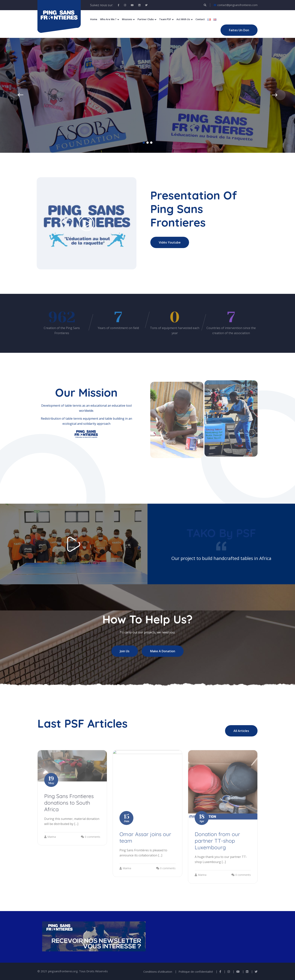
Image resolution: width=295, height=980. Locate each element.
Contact (200, 19)
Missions (127, 19)
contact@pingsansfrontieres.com (236, 5)
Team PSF (165, 19)
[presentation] (15, 95)
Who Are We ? (108, 19)
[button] (144, 143)
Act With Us (183, 19)
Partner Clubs (146, 19)
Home (94, 19)
